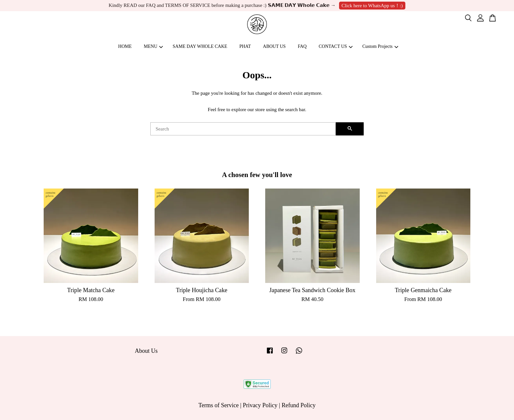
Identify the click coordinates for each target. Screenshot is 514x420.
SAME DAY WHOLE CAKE (200, 46)
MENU (153, 46)
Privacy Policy (260, 405)
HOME (125, 46)
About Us (146, 351)
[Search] (243, 129)
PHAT (245, 46)
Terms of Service (219, 405)
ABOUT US (274, 46)
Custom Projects (380, 46)
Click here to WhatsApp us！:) (372, 6)
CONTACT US (336, 46)
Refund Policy (299, 405)
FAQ (302, 46)
